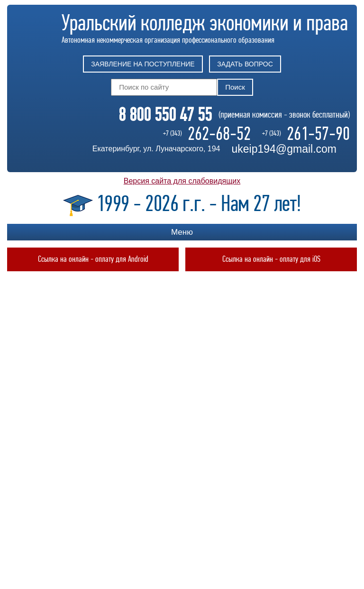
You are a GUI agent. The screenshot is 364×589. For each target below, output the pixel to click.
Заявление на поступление (143, 64)
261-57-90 (318, 134)
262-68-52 (219, 134)
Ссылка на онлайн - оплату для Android (93, 259)
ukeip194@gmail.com (284, 149)
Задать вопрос (245, 64)
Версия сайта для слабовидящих (182, 181)
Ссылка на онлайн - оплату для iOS (271, 259)
